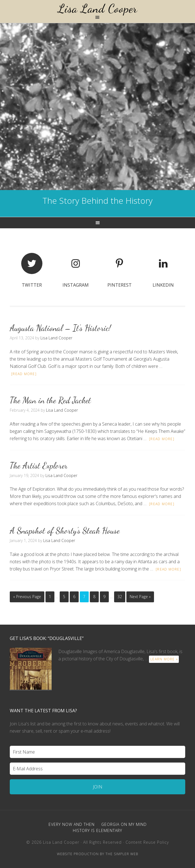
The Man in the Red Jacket (50, 400)
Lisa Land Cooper (98, 9)
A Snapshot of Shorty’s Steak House (65, 531)
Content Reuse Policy (147, 842)
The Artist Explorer (39, 466)
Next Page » (140, 597)
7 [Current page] (84, 597)
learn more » (164, 659)
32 (120, 597)
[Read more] (24, 374)
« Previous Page (27, 597)
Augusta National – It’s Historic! (60, 328)
